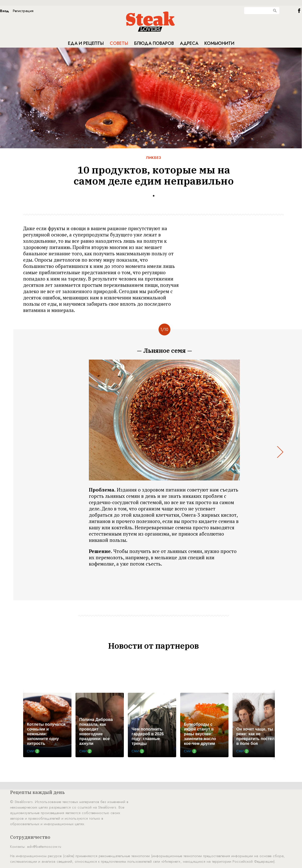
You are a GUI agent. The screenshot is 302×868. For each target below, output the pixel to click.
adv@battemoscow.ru (44, 847)
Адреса (189, 43)
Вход (5, 11)
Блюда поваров (154, 43)
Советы (119, 43)
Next (280, 452)
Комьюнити (219, 43)
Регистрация (23, 11)
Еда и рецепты (86, 43)
